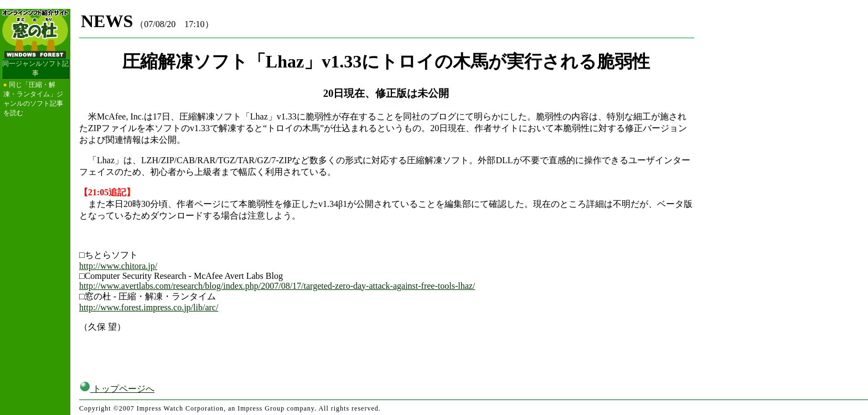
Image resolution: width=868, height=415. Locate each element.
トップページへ (117, 389)
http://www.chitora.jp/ (118, 266)
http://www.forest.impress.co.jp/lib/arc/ (149, 307)
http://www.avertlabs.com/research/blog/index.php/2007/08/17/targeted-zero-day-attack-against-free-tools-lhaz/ (277, 286)
